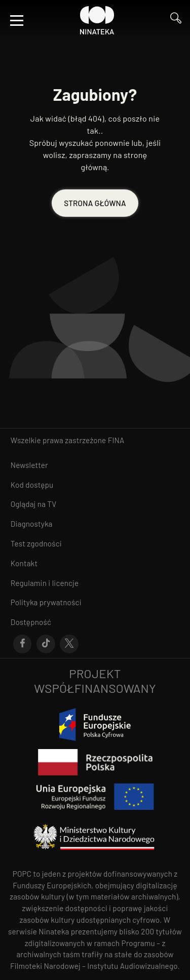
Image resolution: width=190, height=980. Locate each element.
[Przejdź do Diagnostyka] (95, 524)
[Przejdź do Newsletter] (95, 465)
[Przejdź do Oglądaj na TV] (95, 504)
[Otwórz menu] (17, 20)
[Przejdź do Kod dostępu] (95, 485)
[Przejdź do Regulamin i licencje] (95, 583)
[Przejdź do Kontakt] (95, 563)
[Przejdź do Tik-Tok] (46, 644)
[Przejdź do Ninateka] (97, 20)
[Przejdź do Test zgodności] (95, 544)
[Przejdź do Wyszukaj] (176, 21)
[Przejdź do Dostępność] (95, 622)
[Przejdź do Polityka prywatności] (95, 602)
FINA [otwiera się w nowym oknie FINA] (116, 440)
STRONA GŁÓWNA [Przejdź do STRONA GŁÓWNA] (95, 203)
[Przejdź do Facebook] (23, 644)
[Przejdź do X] (69, 644)
